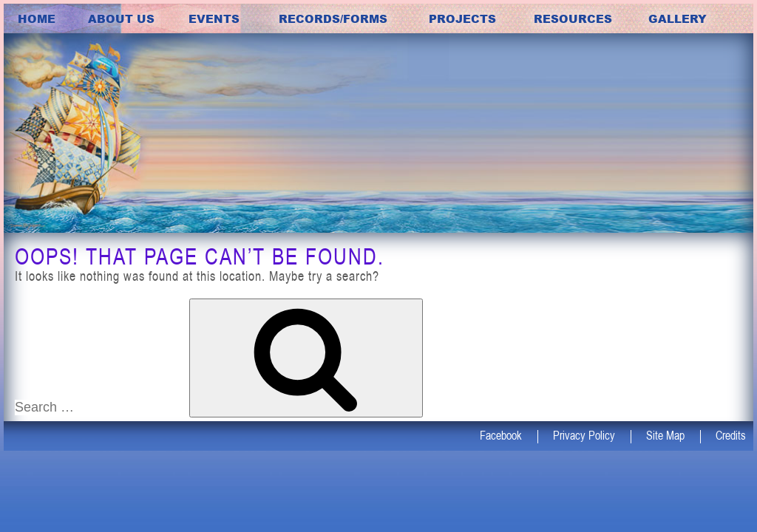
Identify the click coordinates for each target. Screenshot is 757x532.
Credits (731, 435)
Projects (462, 18)
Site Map (665, 435)
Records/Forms (333, 18)
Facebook (501, 435)
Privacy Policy (584, 435)
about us (121, 18)
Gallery (678, 18)
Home (37, 18)
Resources (573, 18)
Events (214, 18)
